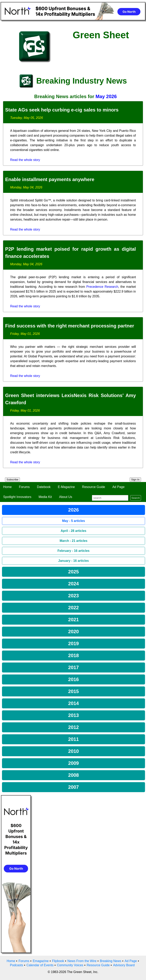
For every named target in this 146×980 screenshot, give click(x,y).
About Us (66, 497)
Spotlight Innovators (17, 497)
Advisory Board (124, 965)
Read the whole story (25, 160)
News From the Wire (82, 961)
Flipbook (58, 961)
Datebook (44, 487)
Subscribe (12, 480)
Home (7, 487)
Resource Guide (94, 487)
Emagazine (41, 961)
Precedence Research (102, 287)
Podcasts (17, 965)
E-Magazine (66, 487)
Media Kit (45, 497)
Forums (24, 487)
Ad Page (118, 487)
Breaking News (111, 961)
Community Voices (70, 965)
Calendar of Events (40, 965)
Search (136, 498)
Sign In (135, 480)
